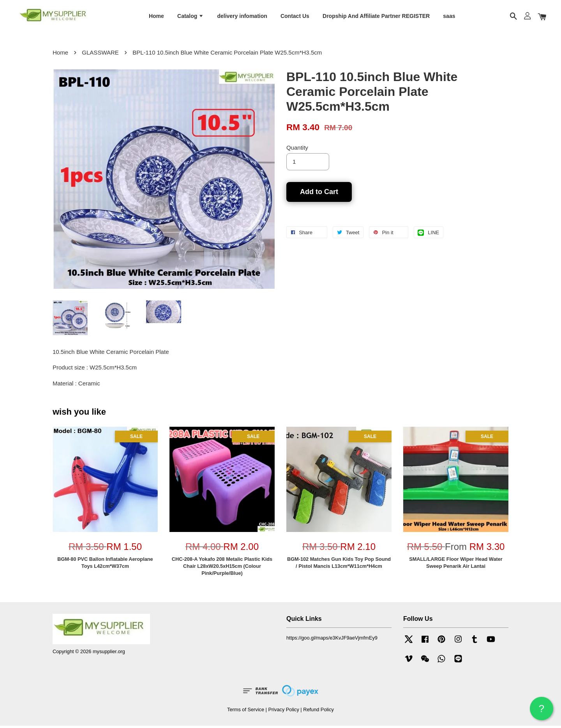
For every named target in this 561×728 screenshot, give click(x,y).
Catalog (191, 17)
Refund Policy (318, 712)
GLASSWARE (100, 55)
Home (156, 17)
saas (449, 17)
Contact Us (295, 17)
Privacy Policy (283, 712)
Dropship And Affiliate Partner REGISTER (376, 17)
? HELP (542, 711)
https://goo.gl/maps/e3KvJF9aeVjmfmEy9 (332, 641)
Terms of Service (246, 712)
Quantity (297, 150)
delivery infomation (242, 17)
